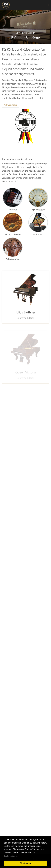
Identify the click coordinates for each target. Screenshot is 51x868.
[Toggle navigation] (49, 5)
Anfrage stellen (11, 105)
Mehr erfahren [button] (11, 856)
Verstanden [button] (26, 863)
